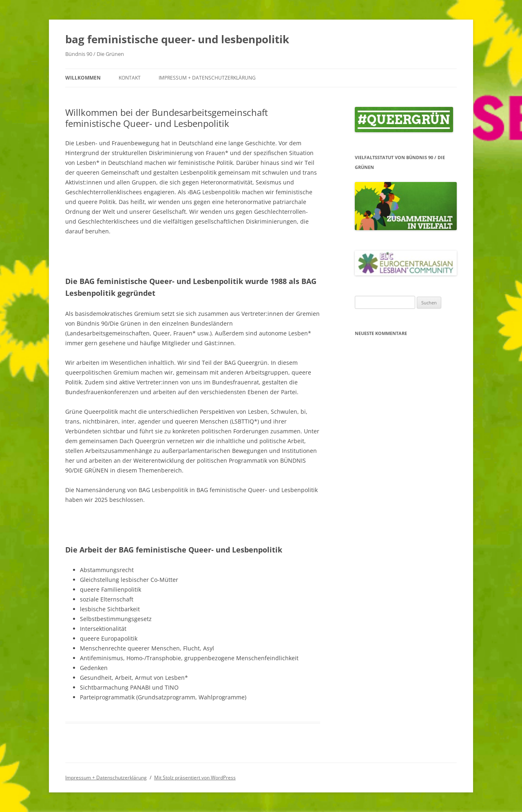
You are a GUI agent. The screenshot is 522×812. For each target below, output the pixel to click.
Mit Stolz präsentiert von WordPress (195, 778)
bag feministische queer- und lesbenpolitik (177, 39)
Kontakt (130, 78)
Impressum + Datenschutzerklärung (207, 78)
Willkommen (83, 78)
